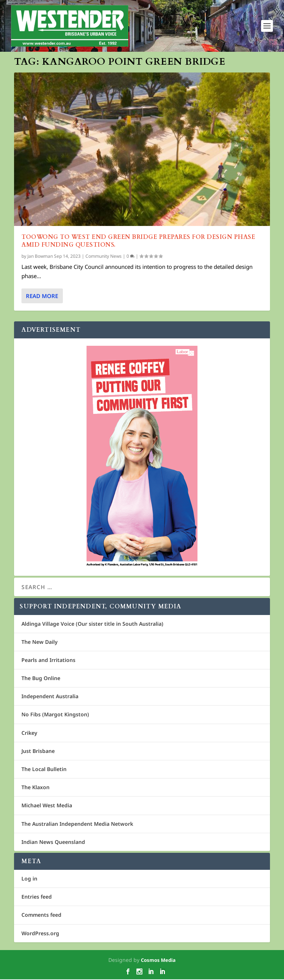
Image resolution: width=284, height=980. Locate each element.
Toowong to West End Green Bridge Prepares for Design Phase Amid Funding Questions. (138, 241)
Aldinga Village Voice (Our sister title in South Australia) (92, 624)
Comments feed (41, 915)
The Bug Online (41, 679)
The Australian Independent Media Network (77, 824)
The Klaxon (35, 788)
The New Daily (40, 642)
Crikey (29, 733)
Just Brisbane (38, 751)
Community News (104, 257)
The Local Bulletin (44, 770)
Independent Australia (50, 697)
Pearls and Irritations (48, 661)
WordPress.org (40, 934)
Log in (29, 879)
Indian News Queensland (53, 842)
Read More (42, 296)
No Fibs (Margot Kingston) (55, 715)
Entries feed (37, 897)
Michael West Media (47, 806)
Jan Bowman (40, 257)
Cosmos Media (158, 960)
